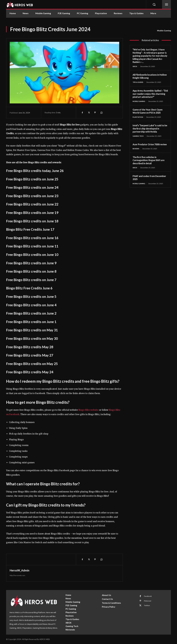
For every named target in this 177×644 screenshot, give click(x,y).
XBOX (135, 66)
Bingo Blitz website (88, 410)
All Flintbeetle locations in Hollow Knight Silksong (147, 76)
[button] (154, 4)
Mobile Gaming (164, 31)
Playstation (138, 117)
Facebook (149, 597)
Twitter (148, 607)
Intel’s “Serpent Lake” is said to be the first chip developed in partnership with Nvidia (150, 129)
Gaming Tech (139, 137)
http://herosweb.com (17, 575)
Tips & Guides (139, 82)
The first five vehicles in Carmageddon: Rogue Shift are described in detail (150, 164)
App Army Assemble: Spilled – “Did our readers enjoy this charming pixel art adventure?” (150, 94)
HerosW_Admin (19, 570)
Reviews (136, 153)
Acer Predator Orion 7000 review (147, 147)
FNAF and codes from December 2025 (145, 182)
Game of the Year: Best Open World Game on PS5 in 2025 (149, 112)
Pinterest (149, 602)
